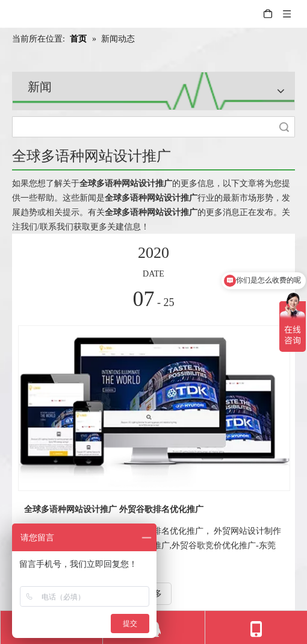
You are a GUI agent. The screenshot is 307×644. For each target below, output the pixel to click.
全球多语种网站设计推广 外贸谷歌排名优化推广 (114, 509)
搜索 (284, 127)
